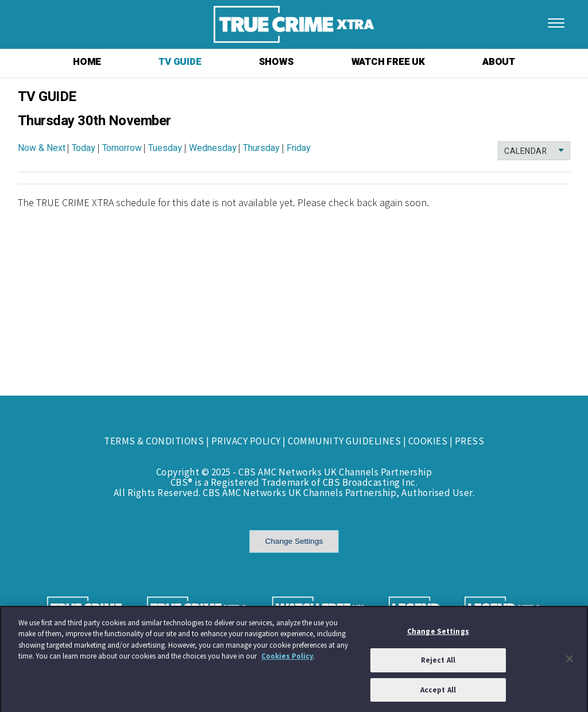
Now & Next (42, 148)
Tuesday (165, 148)
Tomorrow (122, 148)
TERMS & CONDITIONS (154, 441)
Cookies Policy (287, 659)
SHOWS (276, 62)
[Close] (570, 661)
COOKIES (428, 441)
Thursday (261, 148)
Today (84, 148)
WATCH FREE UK (388, 62)
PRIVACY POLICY (246, 441)
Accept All (438, 693)
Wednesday (213, 148)
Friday (299, 148)
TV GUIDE (180, 62)
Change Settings (294, 541)
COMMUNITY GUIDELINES (344, 441)
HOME (87, 62)
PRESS (470, 441)
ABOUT (499, 62)
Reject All (438, 663)
